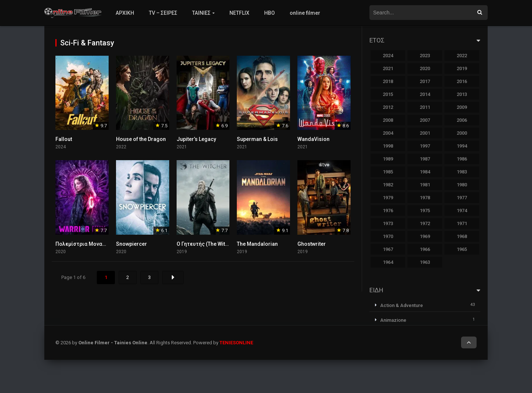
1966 (425, 249)
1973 (388, 223)
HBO (270, 13)
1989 (388, 159)
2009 (462, 107)
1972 (425, 223)
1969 (425, 236)
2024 (388, 56)
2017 (425, 81)
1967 (388, 249)
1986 (462, 159)
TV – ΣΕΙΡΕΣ (163, 13)
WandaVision (313, 139)
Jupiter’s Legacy (196, 139)
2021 (388, 68)
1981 (425, 185)
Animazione (393, 320)
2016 (462, 81)
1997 (425, 146)
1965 (462, 249)
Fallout (64, 139)
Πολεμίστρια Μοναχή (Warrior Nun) (99, 244)
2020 (425, 68)
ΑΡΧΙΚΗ (125, 13)
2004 (388, 133)
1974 (462, 211)
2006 (462, 120)
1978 (425, 198)
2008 (388, 120)
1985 (388, 172)
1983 (462, 172)
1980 (462, 185)
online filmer (305, 13)
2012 (388, 107)
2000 (462, 133)
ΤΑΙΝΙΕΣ (201, 13)
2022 (462, 56)
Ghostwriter (312, 244)
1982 (388, 185)
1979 (388, 198)
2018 (388, 81)
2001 (425, 133)
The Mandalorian (257, 244)
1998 (388, 146)
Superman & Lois (257, 139)
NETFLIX (239, 13)
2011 (425, 107)
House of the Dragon (141, 139)
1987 (425, 159)
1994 (462, 146)
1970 (388, 236)
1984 (425, 172)
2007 (425, 120)
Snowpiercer (132, 244)
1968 (462, 236)
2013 (462, 94)
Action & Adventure (402, 305)
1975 (425, 211)
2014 (425, 94)
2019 (462, 68)
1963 (425, 262)
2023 (425, 56)
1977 (462, 198)
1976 (388, 211)
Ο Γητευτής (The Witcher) (207, 244)
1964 (388, 262)
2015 (388, 94)
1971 (462, 223)
